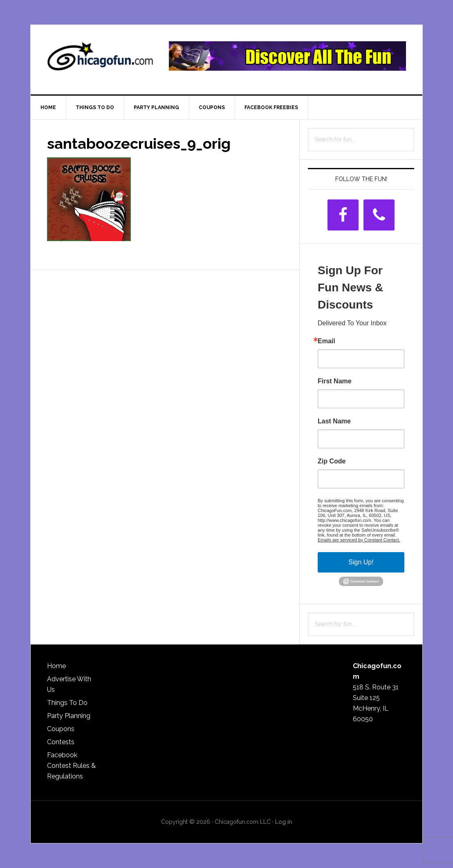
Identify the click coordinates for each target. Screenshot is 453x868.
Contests (61, 742)
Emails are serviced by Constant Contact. (359, 540)
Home (56, 666)
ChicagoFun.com (100, 60)
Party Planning (69, 716)
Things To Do (67, 703)
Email (326, 341)
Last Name (334, 421)
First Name (335, 381)
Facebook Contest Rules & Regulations (71, 766)
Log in (284, 822)
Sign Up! (361, 562)
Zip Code (332, 461)
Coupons (61, 729)
